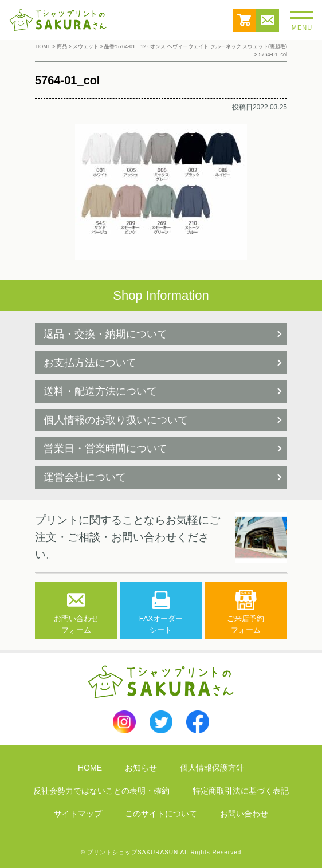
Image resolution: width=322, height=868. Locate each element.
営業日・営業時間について (105, 449)
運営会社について (85, 477)
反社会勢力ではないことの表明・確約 (101, 791)
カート (244, 20)
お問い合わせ (268, 20)
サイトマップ (78, 814)
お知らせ (141, 768)
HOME (90, 768)
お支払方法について (90, 363)
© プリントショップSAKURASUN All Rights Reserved (161, 852)
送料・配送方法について (100, 391)
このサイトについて (161, 814)
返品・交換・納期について (105, 334)
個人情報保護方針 (212, 768)
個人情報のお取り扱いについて (116, 420)
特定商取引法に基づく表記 (241, 791)
